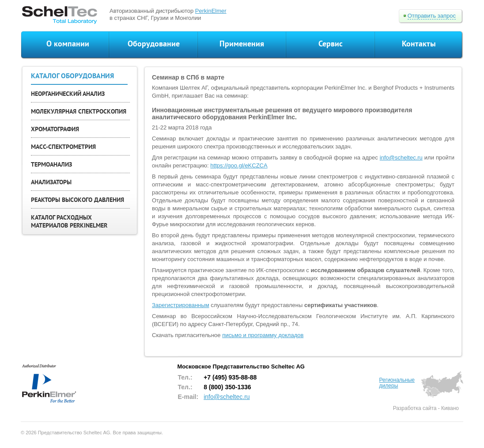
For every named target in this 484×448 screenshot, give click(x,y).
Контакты (419, 44)
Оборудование (154, 44)
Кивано (450, 408)
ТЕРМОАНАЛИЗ (51, 164)
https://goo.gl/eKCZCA (239, 165)
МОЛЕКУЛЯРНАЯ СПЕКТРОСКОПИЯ (79, 111)
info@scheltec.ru (401, 158)
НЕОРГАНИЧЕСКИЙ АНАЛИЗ (68, 94)
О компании (68, 44)
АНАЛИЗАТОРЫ (51, 182)
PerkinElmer (211, 11)
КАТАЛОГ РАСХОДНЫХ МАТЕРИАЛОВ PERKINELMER (69, 221)
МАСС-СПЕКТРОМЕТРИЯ (63, 147)
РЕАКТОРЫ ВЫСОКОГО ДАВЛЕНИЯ (78, 200)
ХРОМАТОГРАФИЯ (55, 129)
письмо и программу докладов (263, 335)
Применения (242, 44)
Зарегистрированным (181, 305)
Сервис (331, 44)
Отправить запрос (432, 16)
